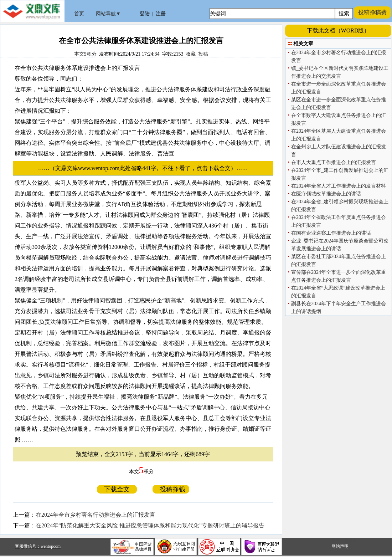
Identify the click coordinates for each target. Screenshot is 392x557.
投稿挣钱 (171, 489)
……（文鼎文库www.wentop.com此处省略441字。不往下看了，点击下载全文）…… (146, 168)
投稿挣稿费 (372, 12)
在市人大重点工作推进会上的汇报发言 (334, 162)
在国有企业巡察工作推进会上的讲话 (331, 233)
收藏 (191, 54)
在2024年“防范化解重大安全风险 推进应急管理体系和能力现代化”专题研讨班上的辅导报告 (150, 525)
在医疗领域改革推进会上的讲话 (326, 194)
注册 (161, 14)
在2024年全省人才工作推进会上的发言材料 (339, 186)
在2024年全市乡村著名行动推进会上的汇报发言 (96, 515)
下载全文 (117, 489)
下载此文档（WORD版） (338, 30)
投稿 (203, 54)
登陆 (145, 14)
